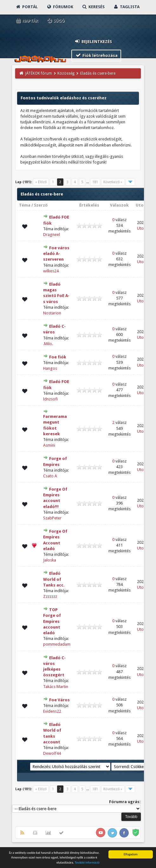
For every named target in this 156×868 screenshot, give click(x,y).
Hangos (50, 368)
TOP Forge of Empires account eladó (52, 621)
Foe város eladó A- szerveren (56, 254)
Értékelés (89, 205)
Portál (27, 7)
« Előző (41, 182)
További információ (87, 863)
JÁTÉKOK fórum (39, 73)
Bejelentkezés (93, 41)
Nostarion (52, 313)
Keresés (93, 7)
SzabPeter (52, 518)
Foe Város (59, 700)
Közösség (66, 73)
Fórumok (60, 7)
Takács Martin (56, 687)
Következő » (113, 182)
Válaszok (119, 205)
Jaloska (50, 560)
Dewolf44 (52, 753)
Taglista (126, 7)
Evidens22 (52, 711)
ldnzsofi (50, 399)
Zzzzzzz (50, 596)
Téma (25, 205)
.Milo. (48, 344)
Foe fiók (58, 357)
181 (95, 182)
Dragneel (52, 235)
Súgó (56, 21)
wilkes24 (51, 271)
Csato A (50, 476)
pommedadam (57, 644)
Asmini (49, 445)
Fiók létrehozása (96, 55)
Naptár (27, 21)
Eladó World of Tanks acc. (54, 579)
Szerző (41, 205)
